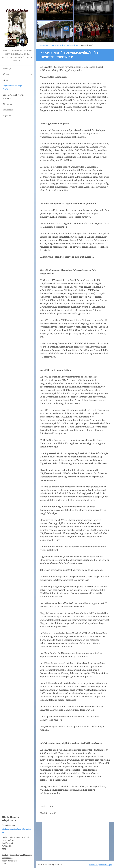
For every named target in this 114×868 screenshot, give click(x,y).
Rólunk (6, 74)
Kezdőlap (7, 68)
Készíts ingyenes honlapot (101, 864)
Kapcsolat (7, 115)
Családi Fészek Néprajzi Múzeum (13, 97)
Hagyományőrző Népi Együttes (12, 87)
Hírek (5, 80)
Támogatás (8, 110)
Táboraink (7, 104)
